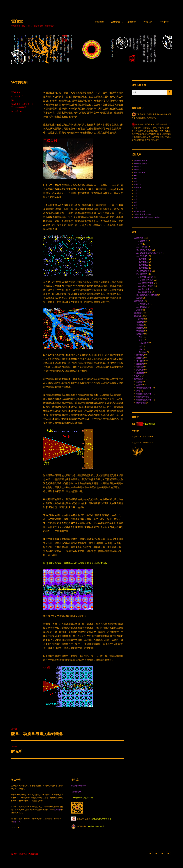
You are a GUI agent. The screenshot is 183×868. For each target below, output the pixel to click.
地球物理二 (143, 265)
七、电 (139, 244)
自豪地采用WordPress (29, 854)
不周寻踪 (140, 319)
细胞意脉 (138, 167)
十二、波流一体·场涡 (145, 286)
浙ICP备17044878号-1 (102, 819)
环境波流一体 (140, 211)
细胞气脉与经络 (143, 397)
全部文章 (26, 104)
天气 (136, 208)
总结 (141, 349)
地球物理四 (143, 268)
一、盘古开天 (142, 241)
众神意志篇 (139, 301)
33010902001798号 (96, 826)
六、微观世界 (142, 274)
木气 (136, 193)
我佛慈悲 (140, 331)
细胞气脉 (138, 170)
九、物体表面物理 (144, 250)
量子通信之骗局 (141, 164)
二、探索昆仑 (142, 307)
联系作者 (17, 822)
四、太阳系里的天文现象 (147, 295)
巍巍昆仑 (140, 328)
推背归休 (140, 334)
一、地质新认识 (143, 304)
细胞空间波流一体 (144, 400)
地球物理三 (143, 262)
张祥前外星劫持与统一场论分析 (147, 217)
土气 (136, 196)
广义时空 (164, 22)
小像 (141, 340)
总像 (141, 346)
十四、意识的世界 (144, 292)
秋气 (136, 175)
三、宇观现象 (142, 247)
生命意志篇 (139, 379)
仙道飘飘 (140, 322)
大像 (141, 337)
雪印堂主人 (16, 92)
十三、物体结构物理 (145, 283)
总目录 (139, 310)
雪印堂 (17, 21)
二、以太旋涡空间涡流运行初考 (149, 253)
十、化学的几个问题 (145, 277)
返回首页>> (76, 792)
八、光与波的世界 (144, 271)
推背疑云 (142, 352)
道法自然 (140, 364)
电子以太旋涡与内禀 (142, 214)
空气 (136, 202)
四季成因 (138, 187)
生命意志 (99, 22)
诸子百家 (140, 361)
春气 (136, 181)
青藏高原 (140, 367)
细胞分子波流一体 (144, 394)
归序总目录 (143, 343)
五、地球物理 (142, 256)
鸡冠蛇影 (140, 370)
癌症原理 (140, 358)
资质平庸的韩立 (141, 161)
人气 (136, 190)
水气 (136, 199)
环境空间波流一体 (144, 388)
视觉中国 (57, 810)
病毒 (138, 391)
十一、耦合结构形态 (145, 280)
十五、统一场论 (143, 289)
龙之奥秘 (140, 373)
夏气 (136, 178)
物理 (17, 111)
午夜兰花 (140, 325)
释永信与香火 (140, 173)
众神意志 (132, 22)
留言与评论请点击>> (80, 786)
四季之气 (138, 184)
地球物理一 (143, 259)
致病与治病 (141, 403)
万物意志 (115, 22)
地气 (136, 205)
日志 (13, 100)
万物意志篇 (16, 104)
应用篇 (139, 298)
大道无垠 (148, 22)
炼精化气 (140, 355)
